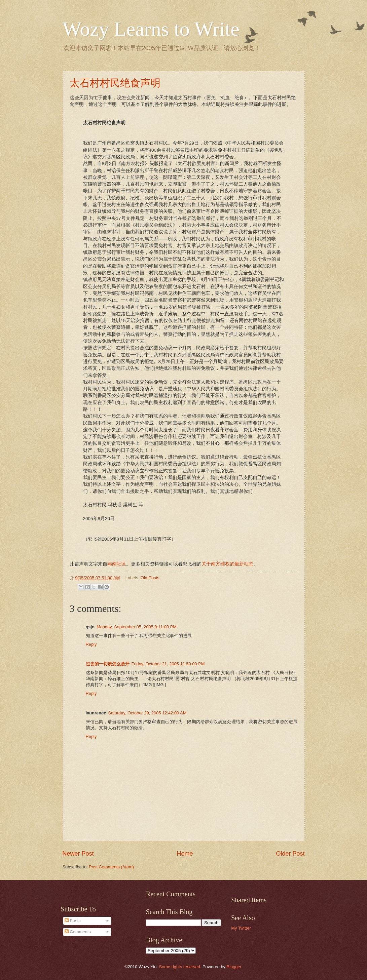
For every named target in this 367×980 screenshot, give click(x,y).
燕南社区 (117, 564)
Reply (91, 644)
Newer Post (78, 854)
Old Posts (150, 578)
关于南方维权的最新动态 (227, 564)
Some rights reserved (179, 967)
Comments (78, 932)
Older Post (290, 854)
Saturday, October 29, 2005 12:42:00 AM (147, 713)
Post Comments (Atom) (111, 867)
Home (185, 854)
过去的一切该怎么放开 (108, 664)
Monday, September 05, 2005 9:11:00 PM (137, 627)
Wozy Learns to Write (151, 29)
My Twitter (241, 928)
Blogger (234, 967)
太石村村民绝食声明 (115, 83)
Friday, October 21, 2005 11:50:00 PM (168, 664)
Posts (73, 921)
